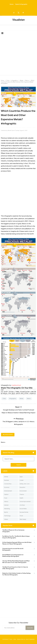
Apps (21, 477)
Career (22, 480)
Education (22, 487)
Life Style (22, 505)
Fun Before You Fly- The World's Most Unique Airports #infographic (16, 537)
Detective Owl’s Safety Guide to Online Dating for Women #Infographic (16, 574)
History (6, 502)
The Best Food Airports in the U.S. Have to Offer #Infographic (15, 568)
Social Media (23, 509)
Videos (6, 519)
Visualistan (20, 639)
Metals (21, 399)
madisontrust (16, 385)
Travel (21, 516)
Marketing (7, 509)
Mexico (29, 399)
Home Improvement (25, 502)
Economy (7, 487)
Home (12, 4)
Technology (7, 516)
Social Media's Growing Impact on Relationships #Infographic (13, 555)
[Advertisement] (18, 55)
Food (6, 498)
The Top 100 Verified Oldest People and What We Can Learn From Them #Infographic (16, 562)
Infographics (13, 399)
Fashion (6, 494)
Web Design (23, 519)
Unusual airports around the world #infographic (13, 549)
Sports (6, 512)
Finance (22, 494)
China (4, 399)
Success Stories (24, 512)
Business (7, 480)
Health (21, 498)
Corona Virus (8, 484)
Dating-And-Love (25, 484)
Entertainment (8, 491)
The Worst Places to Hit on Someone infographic (13, 531)
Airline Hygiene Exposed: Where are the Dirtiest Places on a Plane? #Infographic (17, 543)
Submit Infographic (21, 4)
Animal (6, 477)
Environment (23, 491)
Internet (6, 505)
